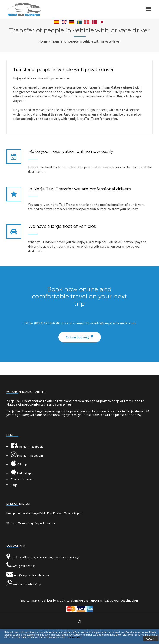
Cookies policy (75, 637)
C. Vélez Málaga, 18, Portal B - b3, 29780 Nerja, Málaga (45, 557)
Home (43, 41)
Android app (22, 473)
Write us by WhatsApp (27, 584)
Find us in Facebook (27, 447)
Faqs (14, 485)
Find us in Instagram (27, 455)
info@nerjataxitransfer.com (31, 575)
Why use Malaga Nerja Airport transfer (31, 523)
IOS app (19, 464)
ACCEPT (151, 639)
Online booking (77, 337)
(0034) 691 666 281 (24, 566)
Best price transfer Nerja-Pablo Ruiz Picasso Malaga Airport (45, 513)
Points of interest (22, 479)
